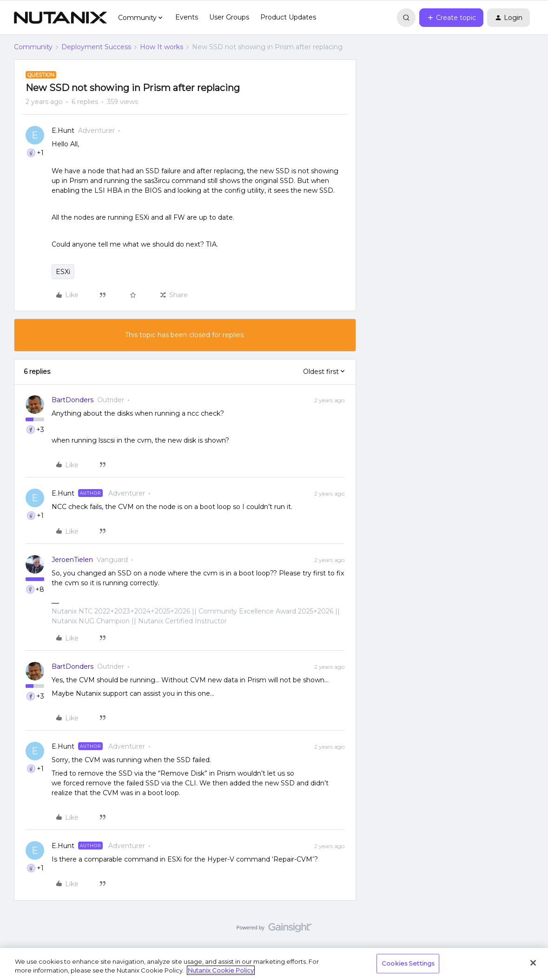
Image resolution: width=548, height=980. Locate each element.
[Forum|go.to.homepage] (60, 18)
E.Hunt (63, 131)
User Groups (229, 17)
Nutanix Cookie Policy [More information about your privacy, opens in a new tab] (221, 970)
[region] (274, 964)
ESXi (63, 272)
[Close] (533, 963)
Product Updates (288, 17)
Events (187, 17)
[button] (451, 18)
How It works (162, 47)
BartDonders (73, 400)
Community (33, 47)
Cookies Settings (408, 963)
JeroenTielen (72, 560)
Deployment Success (96, 47)
